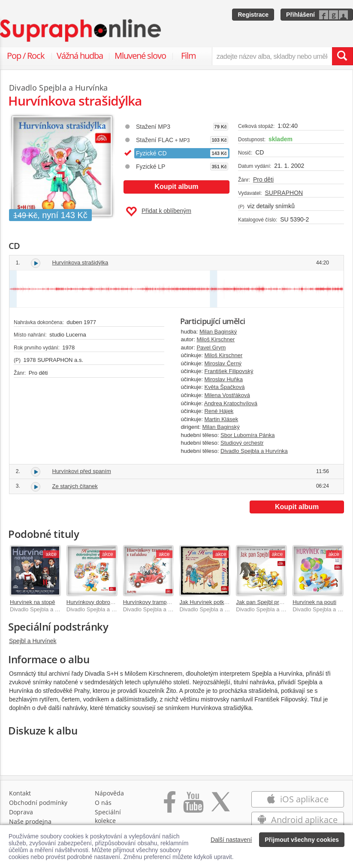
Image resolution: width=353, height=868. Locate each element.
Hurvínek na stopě (33, 602)
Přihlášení (300, 15)
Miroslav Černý (223, 363)
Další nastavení (231, 840)
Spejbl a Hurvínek (33, 641)
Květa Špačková (224, 387)
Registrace (253, 15)
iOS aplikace (297, 799)
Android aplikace (297, 820)
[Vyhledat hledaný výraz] (342, 56)
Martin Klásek (221, 419)
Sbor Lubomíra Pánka (247, 435)
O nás (103, 803)
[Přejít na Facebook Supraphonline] (170, 806)
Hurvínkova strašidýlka (80, 263)
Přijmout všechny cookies (302, 840)
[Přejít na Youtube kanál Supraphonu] (193, 806)
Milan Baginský (218, 332)
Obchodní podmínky (38, 803)
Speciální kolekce (108, 816)
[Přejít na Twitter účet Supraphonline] (220, 806)
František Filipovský (229, 371)
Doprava (21, 812)
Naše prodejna (30, 821)
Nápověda (109, 793)
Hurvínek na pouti (314, 602)
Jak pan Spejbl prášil (262, 602)
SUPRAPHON (284, 193)
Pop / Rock (26, 56)
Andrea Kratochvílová (231, 403)
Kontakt (20, 793)
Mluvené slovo (140, 56)
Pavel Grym (211, 348)
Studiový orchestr (242, 443)
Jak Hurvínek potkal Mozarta (215, 602)
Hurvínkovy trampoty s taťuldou (162, 602)
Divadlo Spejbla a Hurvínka (254, 451)
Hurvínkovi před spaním (82, 471)
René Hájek (219, 411)
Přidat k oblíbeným (158, 212)
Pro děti (263, 179)
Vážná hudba (80, 56)
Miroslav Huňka (223, 379)
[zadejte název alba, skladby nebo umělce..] (272, 56)
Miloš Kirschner (216, 339)
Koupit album (176, 187)
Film (189, 56)
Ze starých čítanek (75, 486)
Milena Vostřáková (227, 395)
